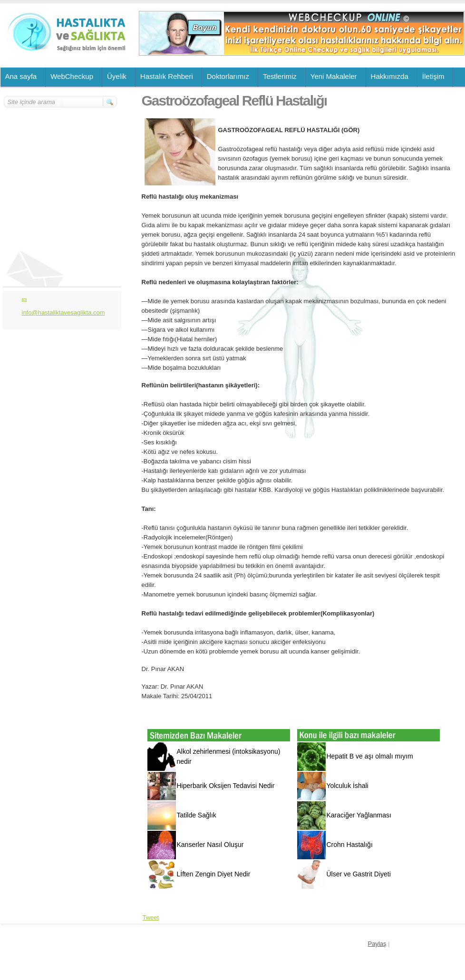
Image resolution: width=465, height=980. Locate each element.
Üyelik (117, 76)
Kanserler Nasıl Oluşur (210, 845)
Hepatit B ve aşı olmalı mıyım (370, 756)
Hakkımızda (390, 76)
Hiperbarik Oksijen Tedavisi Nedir (226, 786)
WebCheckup (72, 76)
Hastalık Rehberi (167, 76)
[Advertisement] (61, 165)
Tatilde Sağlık (197, 815)
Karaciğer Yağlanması (359, 815)
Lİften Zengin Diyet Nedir (214, 874)
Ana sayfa (21, 76)
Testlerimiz (280, 76)
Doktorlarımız (228, 76)
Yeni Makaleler (334, 76)
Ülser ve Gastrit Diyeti (359, 874)
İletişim (433, 76)
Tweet (151, 918)
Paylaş (377, 944)
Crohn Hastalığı (350, 845)
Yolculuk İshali (348, 786)
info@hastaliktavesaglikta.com (63, 312)
